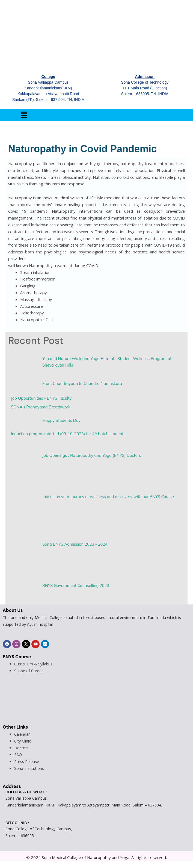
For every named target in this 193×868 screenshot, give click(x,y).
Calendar (22, 734)
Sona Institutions (29, 768)
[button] (24, 115)
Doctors (21, 748)
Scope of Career (29, 671)
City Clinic (23, 741)
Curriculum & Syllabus (33, 664)
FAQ (18, 755)
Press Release (27, 762)
